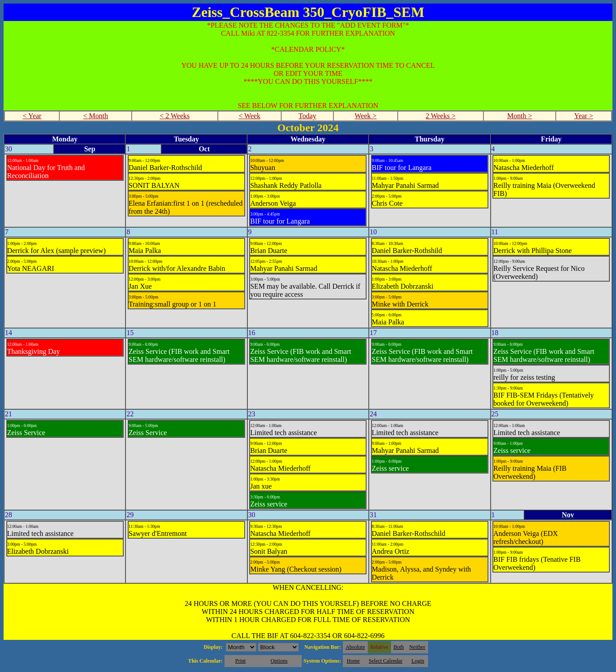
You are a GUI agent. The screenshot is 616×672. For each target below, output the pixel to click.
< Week (249, 116)
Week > (366, 116)
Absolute (355, 647)
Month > (520, 116)
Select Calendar (386, 661)
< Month (96, 116)
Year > (584, 116)
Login (418, 661)
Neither (417, 647)
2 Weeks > (440, 116)
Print (240, 661)
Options (279, 661)
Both (399, 647)
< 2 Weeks (175, 116)
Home (353, 661)
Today (308, 116)
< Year (32, 116)
